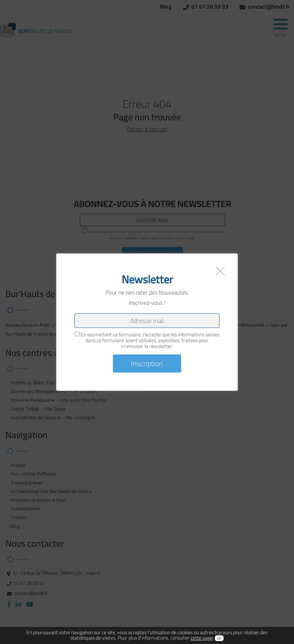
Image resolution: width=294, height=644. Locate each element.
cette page (202, 638)
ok (219, 638)
